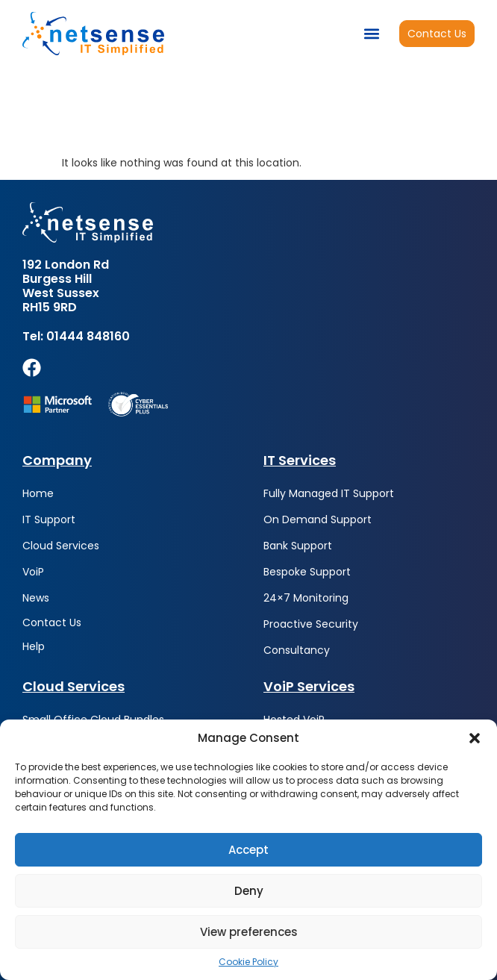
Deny (249, 891)
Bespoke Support (307, 572)
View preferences (249, 932)
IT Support (49, 519)
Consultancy (297, 650)
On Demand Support (318, 519)
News (36, 598)
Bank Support (298, 546)
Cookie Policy (248, 962)
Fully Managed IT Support (329, 493)
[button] (475, 738)
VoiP (33, 572)
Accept (248, 850)
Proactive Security (311, 624)
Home (38, 493)
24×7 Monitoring (306, 598)
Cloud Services (61, 546)
